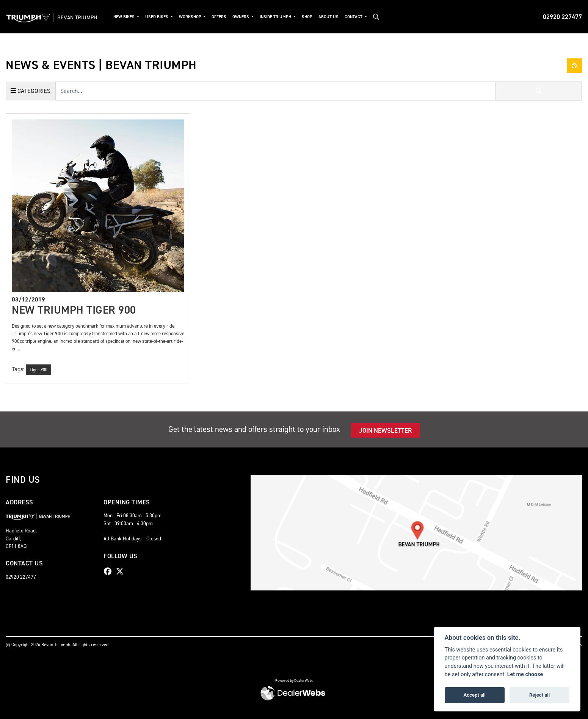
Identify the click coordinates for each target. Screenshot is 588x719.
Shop (312, 17)
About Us (333, 17)
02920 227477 (562, 17)
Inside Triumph (281, 17)
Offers (224, 17)
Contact (359, 17)
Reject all (539, 695)
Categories (31, 91)
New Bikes (129, 17)
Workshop (196, 17)
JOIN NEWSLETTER (385, 430)
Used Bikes (162, 17)
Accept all (475, 695)
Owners (247, 17)
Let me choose (525, 674)
